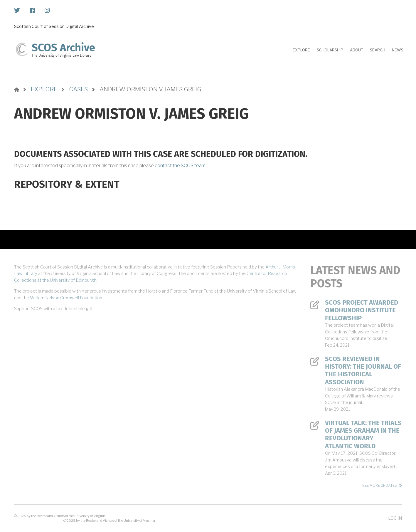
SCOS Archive (63, 48)
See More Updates (380, 485)
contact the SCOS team (180, 166)
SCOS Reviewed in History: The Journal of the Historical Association (363, 371)
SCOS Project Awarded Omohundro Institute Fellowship (362, 310)
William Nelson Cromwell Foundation (66, 298)
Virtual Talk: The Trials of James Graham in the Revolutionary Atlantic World (363, 435)
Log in (395, 518)
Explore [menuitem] (301, 50)
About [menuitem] (357, 50)
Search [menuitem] (378, 50)
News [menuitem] (398, 50)
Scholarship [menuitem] (330, 50)
